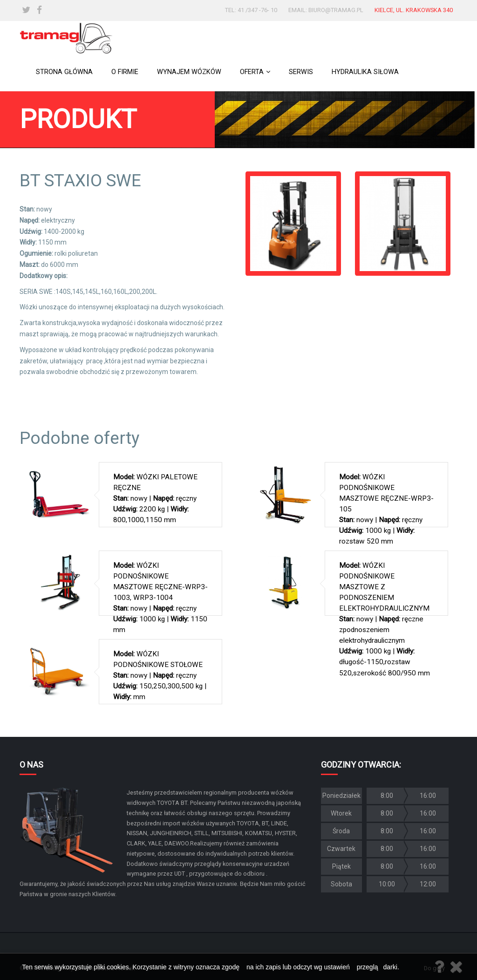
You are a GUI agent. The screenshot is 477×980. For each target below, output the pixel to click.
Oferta (255, 72)
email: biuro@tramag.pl (326, 10)
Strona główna (64, 72)
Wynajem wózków (189, 72)
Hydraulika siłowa (365, 72)
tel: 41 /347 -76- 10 (251, 10)
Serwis (301, 72)
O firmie (125, 72)
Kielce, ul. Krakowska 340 (414, 10)
